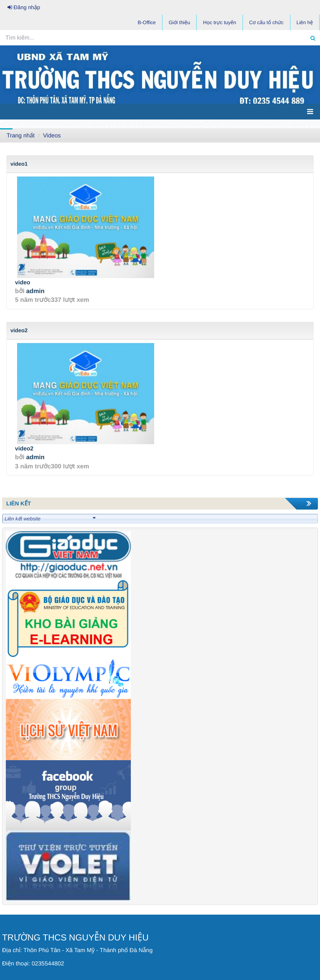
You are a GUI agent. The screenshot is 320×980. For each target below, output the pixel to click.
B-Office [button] (147, 22)
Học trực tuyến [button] (219, 22)
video (23, 282)
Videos (52, 135)
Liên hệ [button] (305, 22)
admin (35, 291)
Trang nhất (21, 135)
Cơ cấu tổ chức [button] (266, 22)
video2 (24, 448)
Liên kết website (50, 519)
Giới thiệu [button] (180, 22)
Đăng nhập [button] (24, 7)
